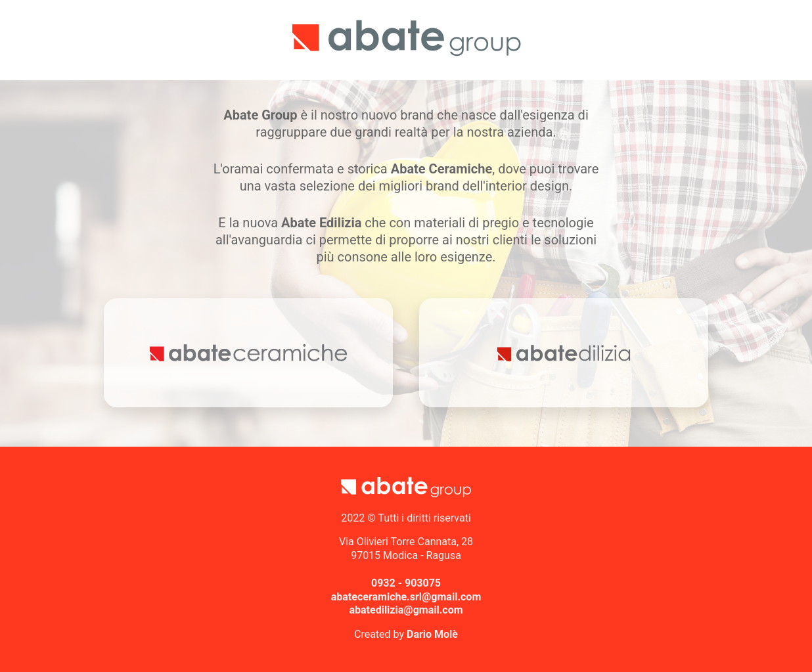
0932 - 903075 (406, 583)
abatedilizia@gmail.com (406, 610)
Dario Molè (432, 634)
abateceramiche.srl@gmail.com (406, 597)
